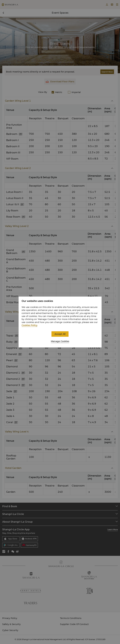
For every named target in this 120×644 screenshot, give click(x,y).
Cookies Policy (29, 325)
